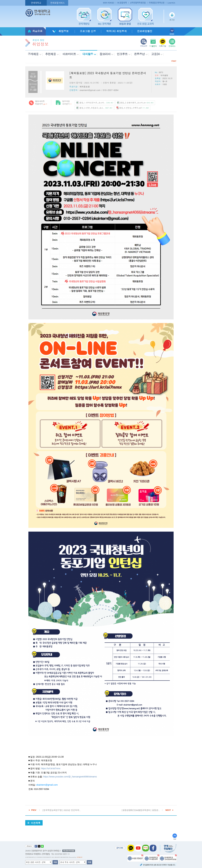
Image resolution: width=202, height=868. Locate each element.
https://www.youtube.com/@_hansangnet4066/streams (70, 777)
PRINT (174, 61)
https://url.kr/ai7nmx (51, 768)
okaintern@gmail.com (47, 785)
